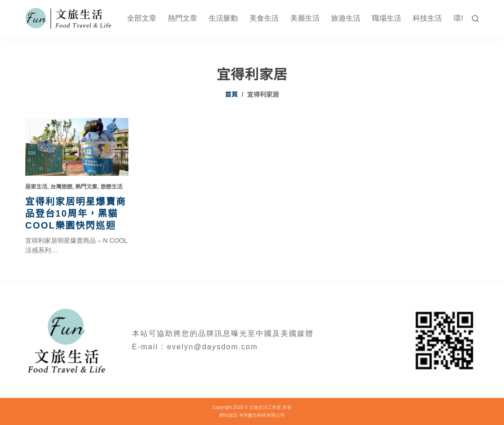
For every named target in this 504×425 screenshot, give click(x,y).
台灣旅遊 (61, 187)
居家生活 (36, 187)
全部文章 (142, 18)
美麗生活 (305, 18)
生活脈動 (223, 18)
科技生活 (427, 18)
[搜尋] (475, 19)
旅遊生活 (346, 18)
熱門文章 (183, 18)
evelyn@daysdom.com (212, 347)
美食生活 (264, 18)
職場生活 (387, 18)
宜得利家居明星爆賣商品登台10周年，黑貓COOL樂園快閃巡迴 (76, 213)
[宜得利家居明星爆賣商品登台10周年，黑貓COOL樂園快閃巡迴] (77, 147)
